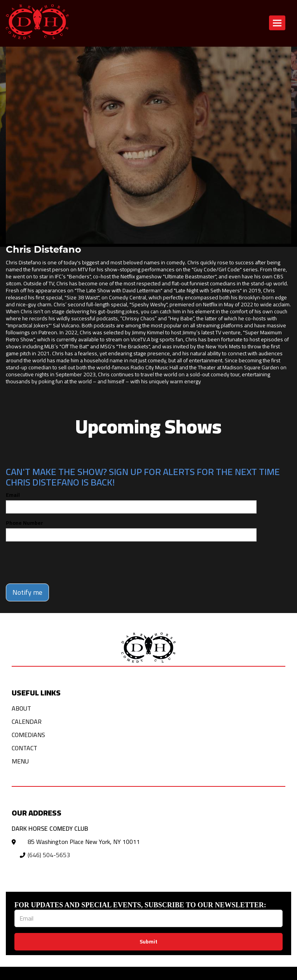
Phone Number (24, 523)
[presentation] (65, 562)
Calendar (27, 721)
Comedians (28, 735)
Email (13, 495)
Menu (20, 761)
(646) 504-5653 (49, 855)
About (21, 708)
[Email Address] (148, 918)
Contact (24, 748)
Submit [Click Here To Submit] (148, 942)
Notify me (27, 592)
